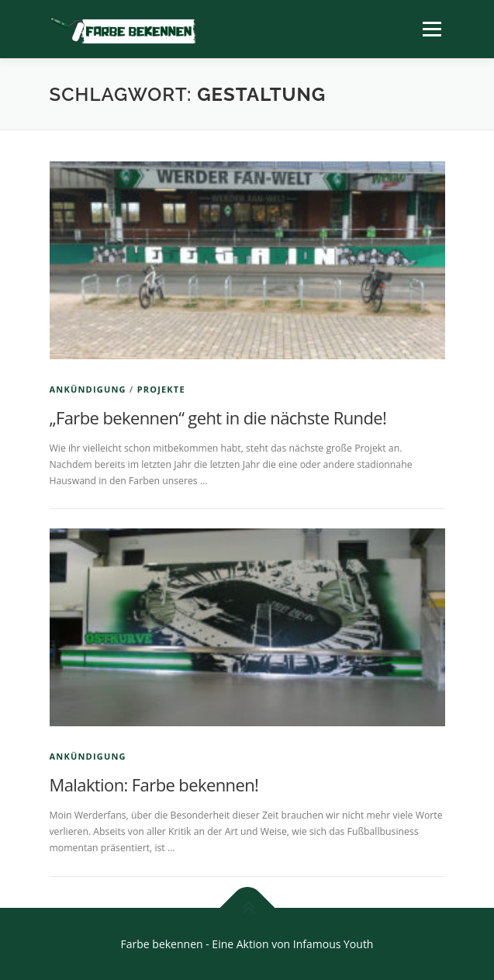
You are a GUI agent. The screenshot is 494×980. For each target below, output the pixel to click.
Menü (431, 29)
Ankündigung (88, 389)
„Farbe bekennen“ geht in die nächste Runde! (218, 417)
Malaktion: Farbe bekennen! (154, 784)
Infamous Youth (333, 944)
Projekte (161, 389)
